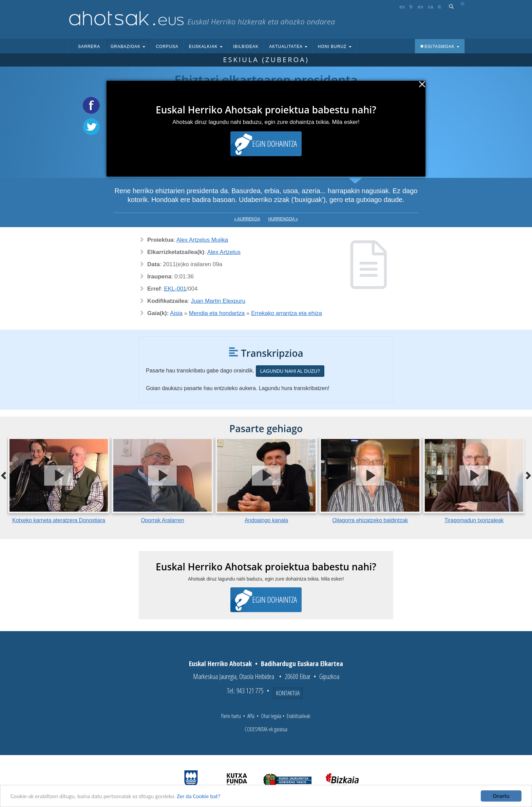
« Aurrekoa (247, 219)
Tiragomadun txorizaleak (474, 520)
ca (431, 7)
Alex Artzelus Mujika (202, 240)
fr (411, 7)
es (402, 7)
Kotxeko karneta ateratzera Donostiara (59, 520)
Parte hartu (231, 716)
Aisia (176, 313)
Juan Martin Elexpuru (218, 301)
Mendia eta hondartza (217, 313)
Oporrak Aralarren (162, 520)
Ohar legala (271, 716)
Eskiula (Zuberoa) (266, 60)
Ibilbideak (246, 47)
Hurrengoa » (283, 219)
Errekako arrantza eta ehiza (287, 313)
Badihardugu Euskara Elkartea (302, 664)
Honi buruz (335, 47)
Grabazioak (128, 47)
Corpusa (167, 47)
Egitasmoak (440, 47)
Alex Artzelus (224, 252)
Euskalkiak (206, 47)
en (420, 7)
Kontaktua (288, 693)
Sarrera (89, 47)
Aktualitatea (288, 47)
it (440, 7)
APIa (251, 716)
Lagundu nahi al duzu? (290, 371)
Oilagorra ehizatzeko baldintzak (370, 520)
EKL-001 (175, 289)
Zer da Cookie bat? (199, 796)
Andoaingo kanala (266, 520)
